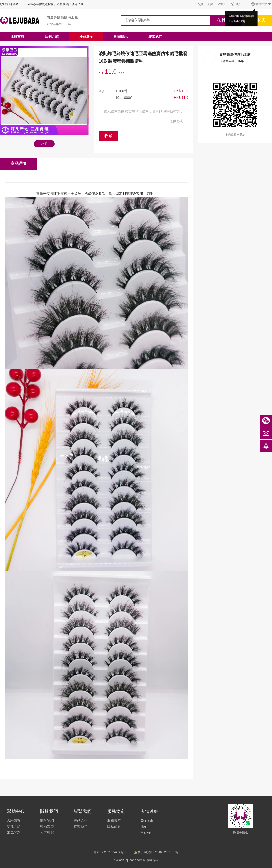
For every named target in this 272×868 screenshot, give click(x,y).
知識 (210, 4)
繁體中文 (261, 4)
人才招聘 (47, 832)
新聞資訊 (121, 36)
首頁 (200, 4)
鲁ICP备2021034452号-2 (110, 852)
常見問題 (14, 832)
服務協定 (114, 820)
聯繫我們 (155, 36)
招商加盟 (47, 826)
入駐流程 (14, 820)
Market (146, 832)
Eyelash (147, 820)
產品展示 (86, 36)
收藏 (222, 4)
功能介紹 (14, 826)
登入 (236, 4)
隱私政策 (114, 826)
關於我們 (47, 820)
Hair (144, 826)
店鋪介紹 (52, 36)
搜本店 (259, 20)
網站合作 (81, 820)
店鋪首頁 (17, 36)
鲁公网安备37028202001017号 (156, 852)
